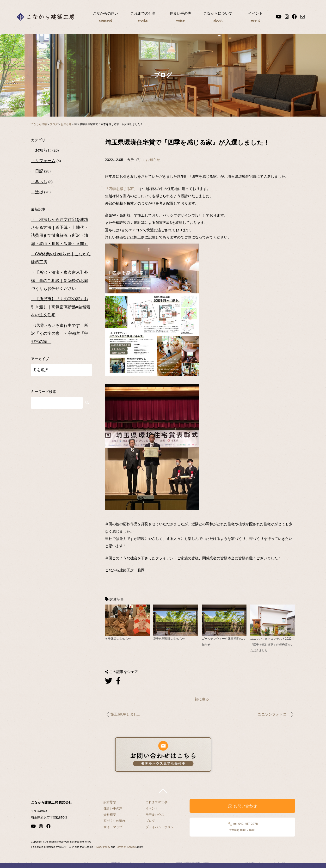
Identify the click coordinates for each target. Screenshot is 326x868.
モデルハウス (155, 815)
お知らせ (153, 160)
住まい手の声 (180, 18)
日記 (39, 171)
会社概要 (110, 815)
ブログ (150, 821)
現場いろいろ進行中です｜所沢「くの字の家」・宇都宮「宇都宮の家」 (60, 334)
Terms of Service (126, 847)
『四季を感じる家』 (121, 189)
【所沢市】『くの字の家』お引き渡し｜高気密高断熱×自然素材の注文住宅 (61, 307)
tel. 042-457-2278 (242, 827)
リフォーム (45, 161)
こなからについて (218, 18)
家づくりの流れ (114, 821)
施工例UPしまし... (125, 714)
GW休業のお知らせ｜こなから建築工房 (61, 258)
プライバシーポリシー (161, 827)
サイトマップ (113, 827)
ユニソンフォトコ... (274, 714)
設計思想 (110, 802)
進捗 (39, 192)
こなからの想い (105, 18)
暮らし (41, 182)
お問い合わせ (242, 806)
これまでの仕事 (143, 18)
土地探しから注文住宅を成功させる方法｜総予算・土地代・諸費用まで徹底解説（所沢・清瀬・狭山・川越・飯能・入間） (60, 232)
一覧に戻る (200, 699)
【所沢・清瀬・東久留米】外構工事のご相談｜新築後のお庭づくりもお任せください (60, 281)
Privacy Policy (102, 847)
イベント (255, 18)
